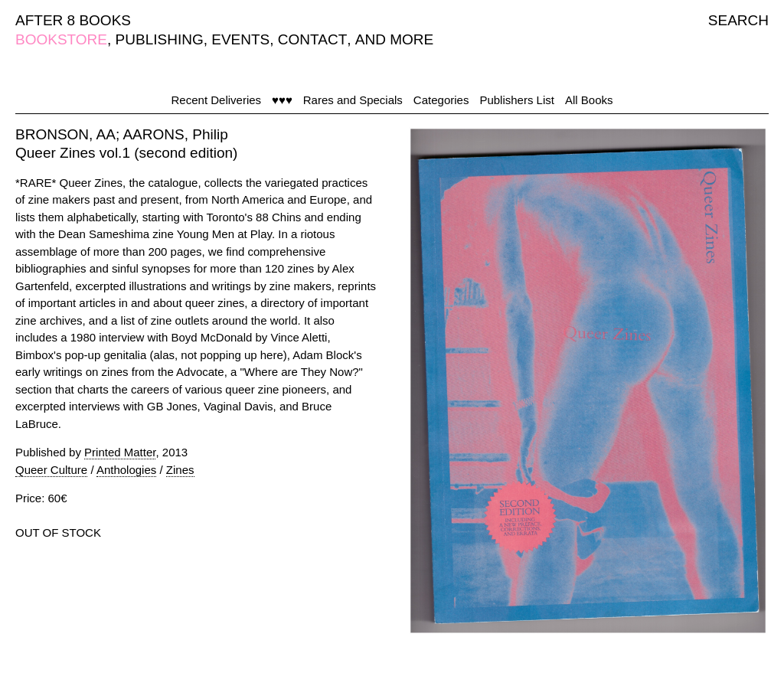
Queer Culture (51, 470)
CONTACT (312, 39)
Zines (180, 470)
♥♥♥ (282, 100)
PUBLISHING (160, 39)
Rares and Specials (353, 100)
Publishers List (517, 100)
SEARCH (738, 20)
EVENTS (240, 39)
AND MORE (394, 39)
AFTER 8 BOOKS (73, 20)
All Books (589, 100)
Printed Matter (120, 452)
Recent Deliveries (217, 100)
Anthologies (126, 470)
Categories (441, 100)
